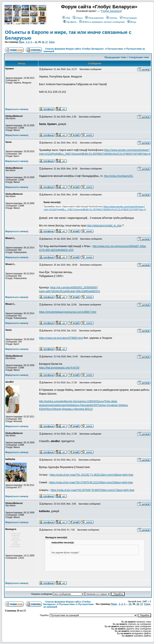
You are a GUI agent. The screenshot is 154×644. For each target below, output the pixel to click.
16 (43, 42)
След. (52, 42)
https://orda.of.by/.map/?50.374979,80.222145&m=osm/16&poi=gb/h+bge (91, 482)
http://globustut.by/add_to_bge (104, 226)
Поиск (78, 18)
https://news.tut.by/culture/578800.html (61, 338)
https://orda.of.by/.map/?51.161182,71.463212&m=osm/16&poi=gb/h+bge (92, 475)
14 (36, 42)
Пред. (22, 42)
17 (47, 42)
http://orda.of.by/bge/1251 (118, 176)
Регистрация (128, 18)
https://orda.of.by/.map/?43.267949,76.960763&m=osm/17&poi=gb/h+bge (92, 490)
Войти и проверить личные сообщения (102, 22)
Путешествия (115, 49)
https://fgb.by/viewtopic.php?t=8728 (59, 368)
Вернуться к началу (17, 109)
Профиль (70, 22)
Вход (132, 22)
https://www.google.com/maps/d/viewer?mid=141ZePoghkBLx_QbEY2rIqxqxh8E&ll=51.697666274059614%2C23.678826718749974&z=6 (95, 208)
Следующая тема (139, 57)
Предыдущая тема (115, 57)
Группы (112, 18)
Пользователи (94, 18)
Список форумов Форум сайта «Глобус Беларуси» (75, 49)
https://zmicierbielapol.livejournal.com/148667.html (68, 312)
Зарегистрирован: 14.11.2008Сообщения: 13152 (20, 557)
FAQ (66, 18)
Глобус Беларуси (111, 11)
